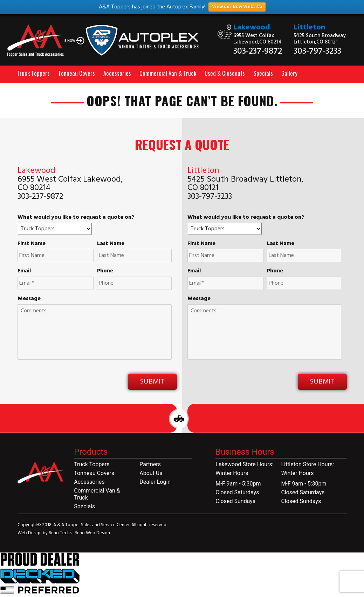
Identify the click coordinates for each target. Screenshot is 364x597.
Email (24, 271)
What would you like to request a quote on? (76, 218)
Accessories (117, 73)
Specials (263, 73)
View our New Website (237, 7)
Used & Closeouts (225, 73)
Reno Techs (61, 533)
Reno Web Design (92, 533)
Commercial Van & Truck (168, 73)
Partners (150, 464)
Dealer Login (155, 482)
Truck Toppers (33, 73)
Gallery (289, 73)
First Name (32, 244)
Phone (105, 271)
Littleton (310, 28)
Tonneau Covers (77, 73)
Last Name (111, 244)
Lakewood (252, 28)
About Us (151, 473)
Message (29, 299)
